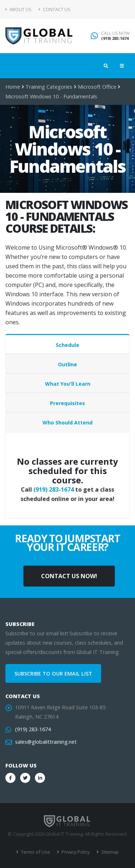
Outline (67, 364)
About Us (19, 9)
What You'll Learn (68, 384)
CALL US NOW (115, 33)
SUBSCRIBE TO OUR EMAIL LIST (53, 674)
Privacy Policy (75, 852)
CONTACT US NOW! (69, 576)
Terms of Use (35, 852)
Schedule (67, 345)
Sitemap (109, 852)
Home (13, 87)
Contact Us (55, 9)
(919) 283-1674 (115, 38)
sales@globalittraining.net (46, 742)
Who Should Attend (67, 423)
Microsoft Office (97, 87)
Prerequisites (67, 403)
